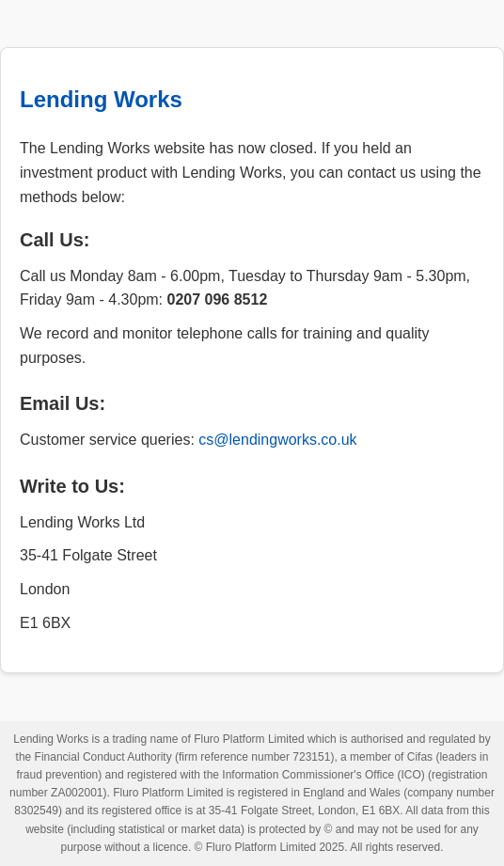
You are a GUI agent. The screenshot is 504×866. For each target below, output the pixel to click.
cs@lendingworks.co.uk (277, 440)
